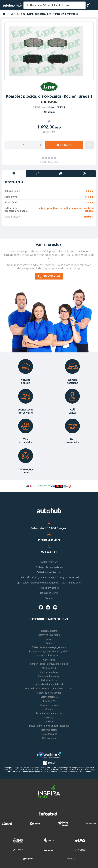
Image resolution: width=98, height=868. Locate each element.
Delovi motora (49, 680)
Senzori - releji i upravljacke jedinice (49, 664)
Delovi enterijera (49, 697)
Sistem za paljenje (49, 672)
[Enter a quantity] (24, 145)
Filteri (49, 643)
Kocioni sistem (49, 631)
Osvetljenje (49, 660)
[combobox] (55, 5)
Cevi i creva (49, 701)
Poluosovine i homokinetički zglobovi (49, 726)
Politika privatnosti (49, 588)
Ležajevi (49, 639)
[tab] (14, 173)
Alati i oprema (49, 738)
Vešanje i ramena (49, 705)
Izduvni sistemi (49, 730)
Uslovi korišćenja (49, 593)
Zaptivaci (49, 722)
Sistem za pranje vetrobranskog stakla (49, 651)
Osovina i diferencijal (49, 676)
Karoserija (49, 717)
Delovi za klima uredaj (49, 693)
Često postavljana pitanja (49, 567)
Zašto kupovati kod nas (49, 572)
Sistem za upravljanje (49, 635)
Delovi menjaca (49, 734)
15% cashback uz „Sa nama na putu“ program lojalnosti (49, 577)
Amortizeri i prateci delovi (49, 684)
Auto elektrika (49, 668)
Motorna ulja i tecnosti (49, 656)
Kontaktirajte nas (49, 562)
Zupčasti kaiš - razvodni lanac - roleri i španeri (49, 689)
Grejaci (49, 709)
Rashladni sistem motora (49, 713)
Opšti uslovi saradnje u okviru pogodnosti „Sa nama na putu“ (49, 583)
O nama (49, 598)
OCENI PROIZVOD (49, 162)
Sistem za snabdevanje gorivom (49, 647)
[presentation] (14, 173)
